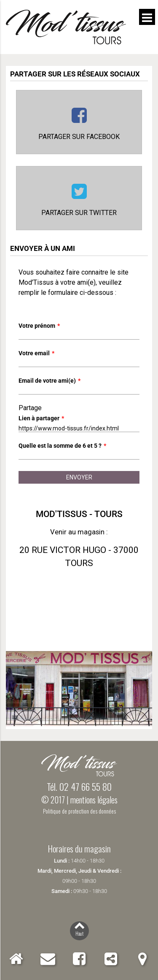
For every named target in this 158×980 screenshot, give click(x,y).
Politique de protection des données (79, 811)
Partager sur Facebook (79, 137)
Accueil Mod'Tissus (16, 959)
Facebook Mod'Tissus (79, 959)
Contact (48, 959)
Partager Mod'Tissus (111, 959)
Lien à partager (41, 418)
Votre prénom (39, 326)
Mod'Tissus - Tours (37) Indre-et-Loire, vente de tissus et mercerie (66, 27)
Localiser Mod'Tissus (142, 959)
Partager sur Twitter (79, 213)
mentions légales (94, 800)
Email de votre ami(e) (50, 381)
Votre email (36, 353)
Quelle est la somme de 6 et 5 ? (62, 446)
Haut (79, 934)
